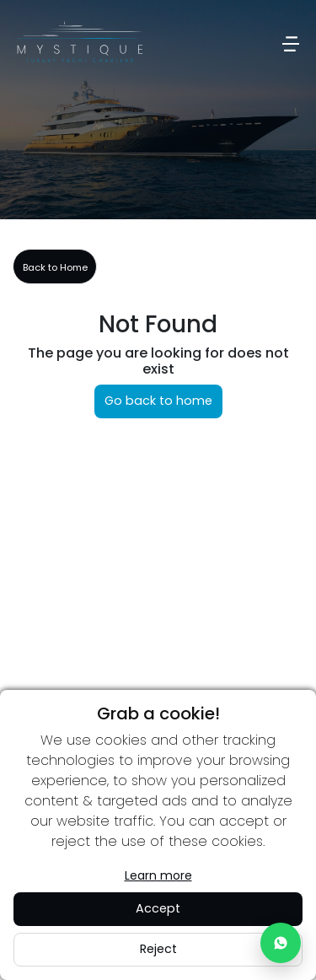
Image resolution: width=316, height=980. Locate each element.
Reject (158, 949)
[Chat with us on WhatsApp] (281, 943)
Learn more (158, 875)
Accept (158, 908)
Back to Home (55, 267)
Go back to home (158, 401)
